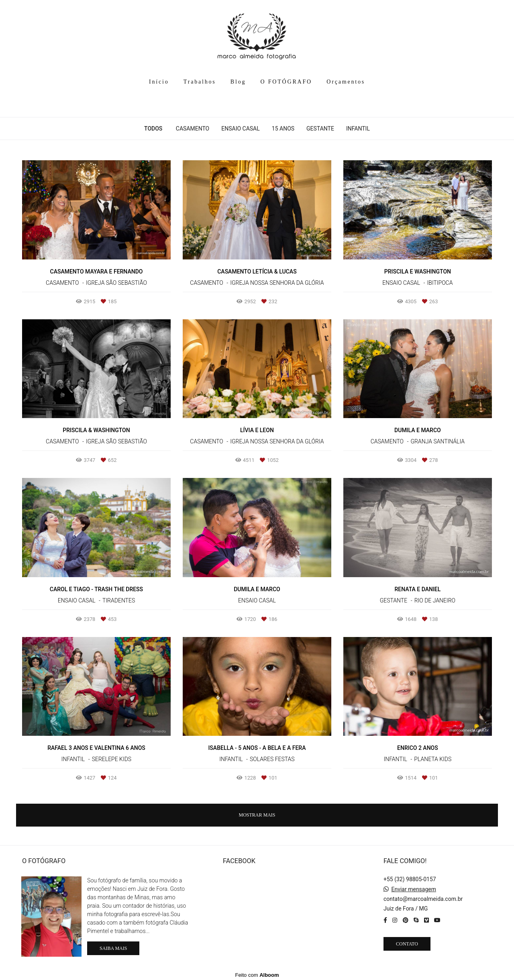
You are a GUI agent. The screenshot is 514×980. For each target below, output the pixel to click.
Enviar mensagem (414, 888)
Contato (407, 942)
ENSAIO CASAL (241, 129)
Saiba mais (113, 947)
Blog (238, 82)
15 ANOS (283, 129)
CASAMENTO (193, 129)
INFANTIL (358, 129)
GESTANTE (320, 129)
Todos (153, 129)
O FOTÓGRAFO (286, 82)
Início (159, 82)
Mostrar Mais (257, 815)
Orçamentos (346, 82)
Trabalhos (200, 82)
